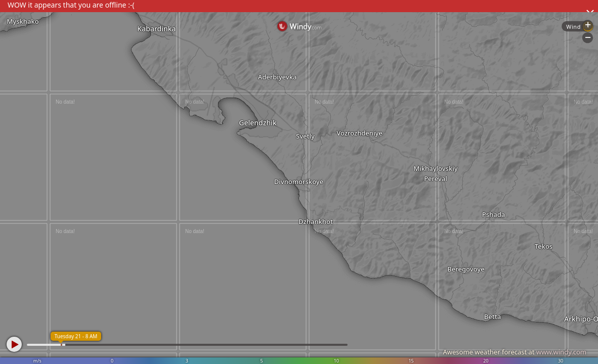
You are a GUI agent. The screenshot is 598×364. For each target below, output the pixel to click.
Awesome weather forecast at (515, 352)
